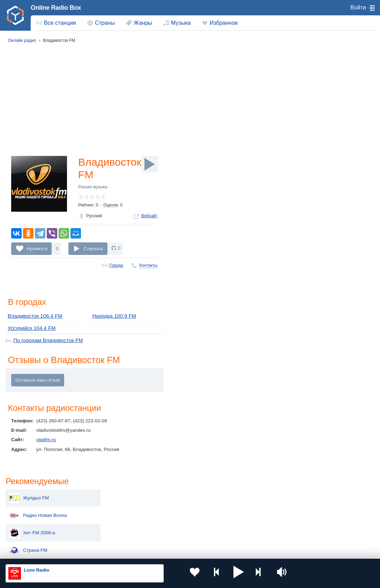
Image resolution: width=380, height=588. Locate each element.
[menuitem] (56, 23)
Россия (26, 496)
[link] (15, 15)
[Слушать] (150, 164)
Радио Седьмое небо (313, 229)
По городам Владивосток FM (45, 341)
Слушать (94, 250)
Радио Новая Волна (312, 90)
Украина (99, 496)
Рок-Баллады (305, 142)
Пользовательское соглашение (92, 551)
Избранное (224, 23)
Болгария (246, 508)
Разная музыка (93, 188)
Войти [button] (358, 7)
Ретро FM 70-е (306, 195)
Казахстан (247, 496)
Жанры (143, 23)
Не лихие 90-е (306, 177)
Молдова (173, 496)
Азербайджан (178, 531)
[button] (222, 573)
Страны (105, 23)
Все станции (60, 23)
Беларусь (28, 531)
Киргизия (28, 508)
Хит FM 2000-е (306, 107)
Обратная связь (213, 551)
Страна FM (302, 125)
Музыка (181, 23)
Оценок (110, 206)
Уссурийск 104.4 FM (29, 329)
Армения (173, 508)
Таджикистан (105, 508)
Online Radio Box (56, 8)
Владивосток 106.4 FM (32, 318)
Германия (247, 531)
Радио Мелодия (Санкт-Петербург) (327, 212)
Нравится (37, 250)
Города (116, 267)
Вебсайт (149, 218)
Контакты (148, 267)
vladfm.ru (46, 441)
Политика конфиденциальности (160, 551)
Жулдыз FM (303, 73)
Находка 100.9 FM (112, 318)
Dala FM (299, 160)
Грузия (98, 531)
